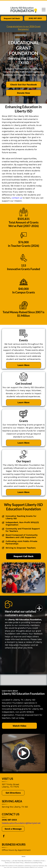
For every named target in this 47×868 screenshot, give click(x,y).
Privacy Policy (6, 861)
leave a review (25, 642)
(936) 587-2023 (9, 820)
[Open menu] (44, 10)
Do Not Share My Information (22, 861)
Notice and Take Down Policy (14, 863)
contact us (17, 198)
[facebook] (4, 836)
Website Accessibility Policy (33, 863)
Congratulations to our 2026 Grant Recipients (24, 28)
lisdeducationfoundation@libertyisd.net (21, 823)
